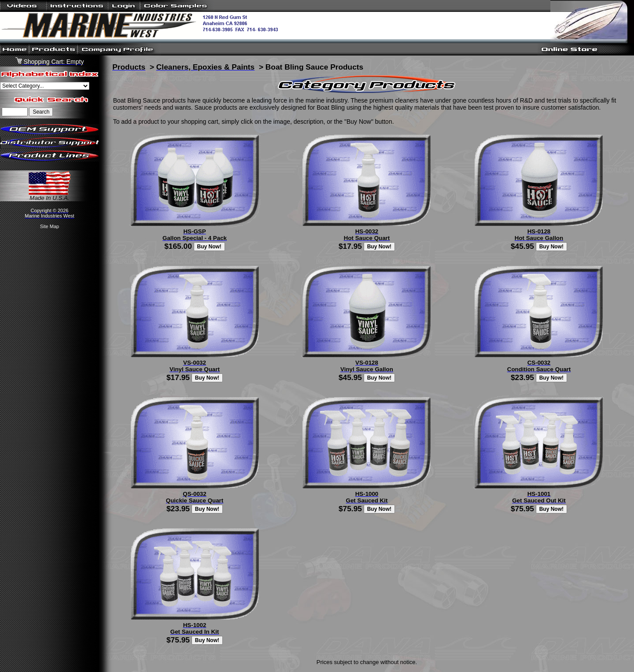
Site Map (50, 226)
